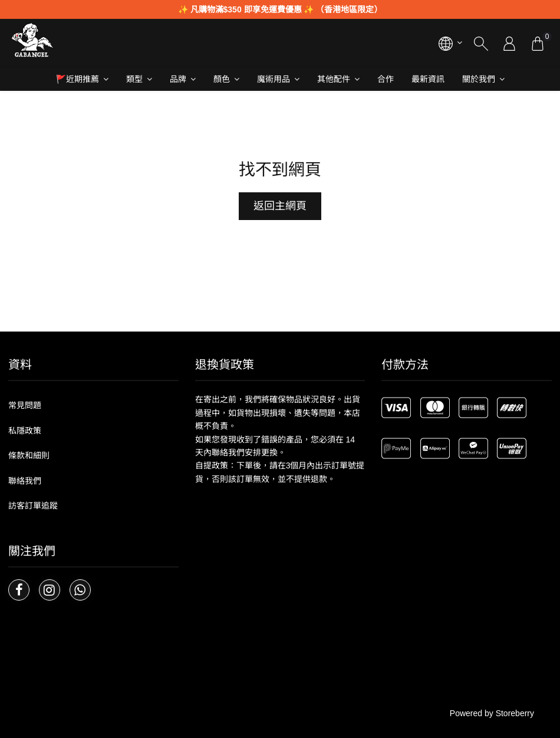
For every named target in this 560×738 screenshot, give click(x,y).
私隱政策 (25, 431)
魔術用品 (274, 79)
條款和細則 (29, 455)
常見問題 (25, 405)
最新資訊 (428, 79)
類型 (134, 79)
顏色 (222, 79)
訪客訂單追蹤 (33, 506)
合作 (386, 79)
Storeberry (515, 713)
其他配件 (334, 79)
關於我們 (479, 79)
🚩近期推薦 (78, 79)
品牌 (178, 79)
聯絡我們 (25, 481)
